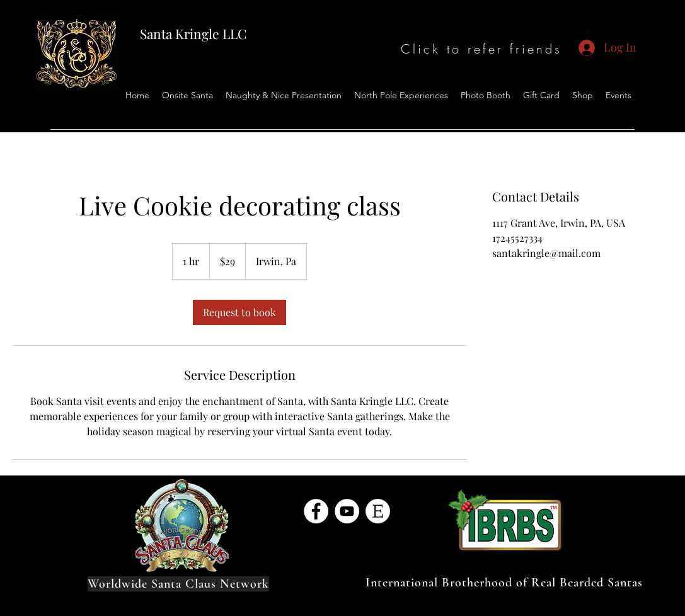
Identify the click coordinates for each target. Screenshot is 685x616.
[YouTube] (347, 511)
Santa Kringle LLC (193, 33)
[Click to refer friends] (482, 49)
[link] (239, 312)
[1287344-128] (378, 511)
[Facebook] (316, 511)
